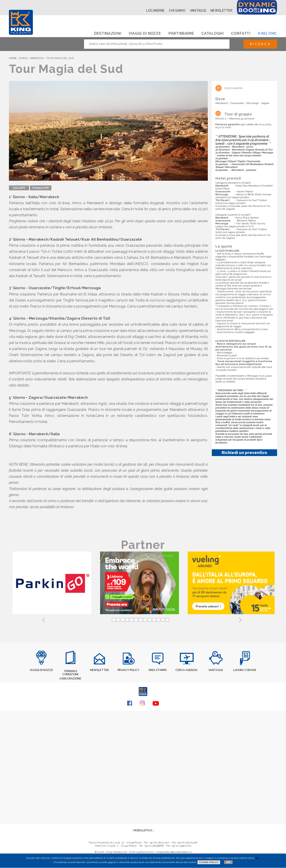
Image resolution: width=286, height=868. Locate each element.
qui (257, 858)
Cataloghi (212, 33)
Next (240, 620)
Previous (44, 620)
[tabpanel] (53, 584)
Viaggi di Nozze (145, 33)
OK (228, 862)
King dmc (267, 33)
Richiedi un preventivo (244, 453)
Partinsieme (181, 33)
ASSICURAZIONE (70, 679)
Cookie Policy (209, 862)
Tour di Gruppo (233, 88)
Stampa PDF (41, 188)
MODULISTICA (143, 830)
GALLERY (19, 188)
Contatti (241, 33)
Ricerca (260, 44)
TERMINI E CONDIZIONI (70, 673)
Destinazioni (108, 33)
